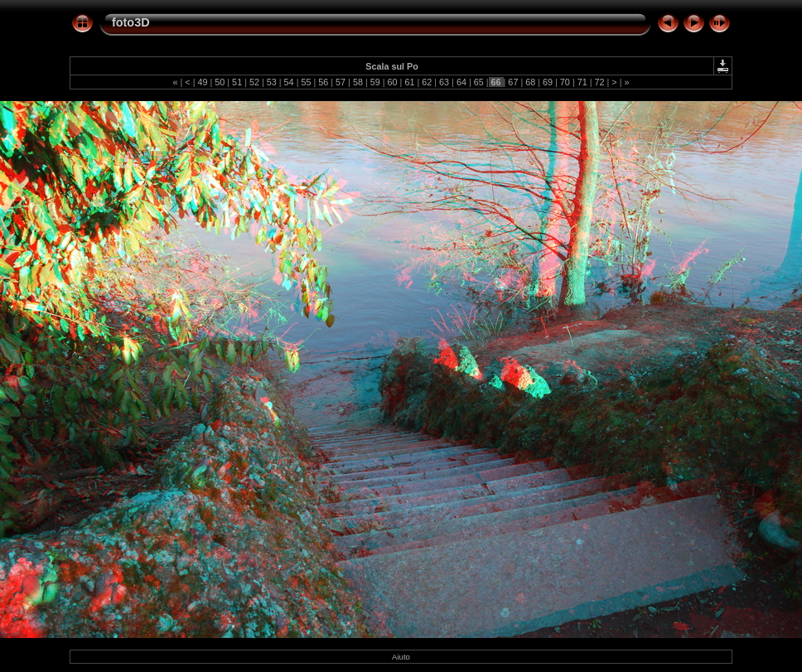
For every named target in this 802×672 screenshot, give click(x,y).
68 (530, 82)
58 (358, 82)
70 (565, 82)
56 (323, 82)
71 (582, 82)
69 (548, 82)
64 (461, 82)
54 (289, 82)
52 (254, 82)
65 (479, 82)
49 (202, 82)
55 (306, 82)
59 (375, 82)
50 (220, 82)
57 (341, 82)
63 (444, 82)
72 (600, 82)
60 (393, 82)
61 (409, 82)
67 (513, 82)
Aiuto (401, 657)
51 (237, 82)
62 (427, 82)
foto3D (131, 22)
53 (272, 82)
